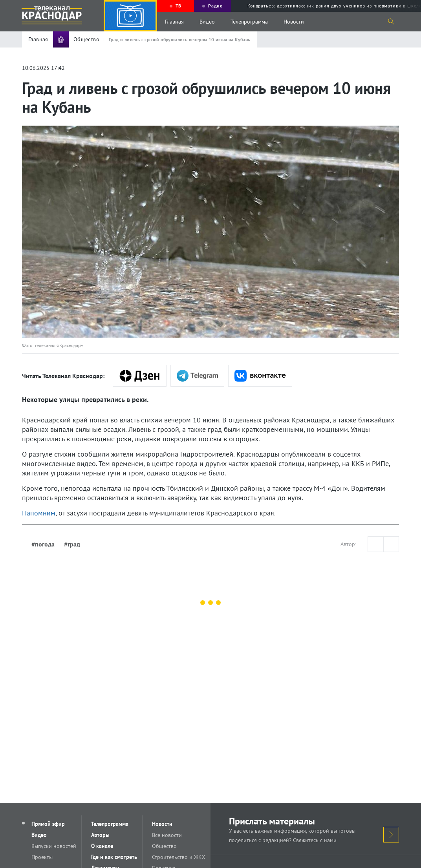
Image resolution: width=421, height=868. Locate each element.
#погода (43, 544)
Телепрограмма (249, 22)
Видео (207, 22)
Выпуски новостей (54, 846)
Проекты (42, 857)
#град (72, 544)
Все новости (167, 835)
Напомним (39, 513)
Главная (174, 22)
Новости (294, 22)
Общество (164, 846)
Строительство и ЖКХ (179, 857)
